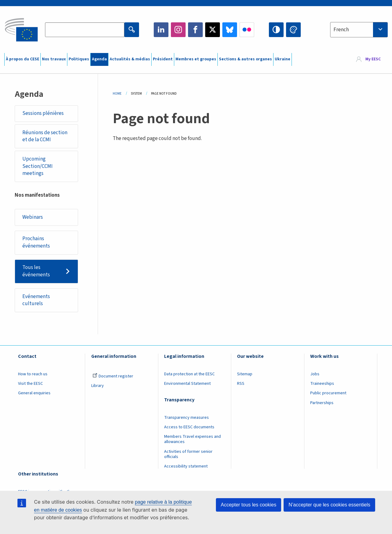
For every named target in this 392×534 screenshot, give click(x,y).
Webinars (33, 217)
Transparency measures (187, 418)
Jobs (315, 374)
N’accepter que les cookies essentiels (329, 505)
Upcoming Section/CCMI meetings (38, 166)
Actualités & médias (130, 59)
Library (98, 386)
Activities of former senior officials (188, 454)
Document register (113, 376)
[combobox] (359, 30)
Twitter (213, 30)
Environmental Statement (187, 384)
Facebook (195, 30)
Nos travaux (54, 59)
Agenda (99, 59)
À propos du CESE (23, 59)
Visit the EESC (30, 384)
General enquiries (34, 393)
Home (117, 94)
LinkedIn (161, 30)
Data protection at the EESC (189, 374)
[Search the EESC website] (85, 30)
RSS (241, 384)
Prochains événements (36, 242)
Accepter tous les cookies (249, 505)
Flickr (247, 30)
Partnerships (322, 403)
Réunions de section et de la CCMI (45, 136)
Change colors (293, 30)
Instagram (178, 30)
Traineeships (322, 384)
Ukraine (283, 59)
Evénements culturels (36, 300)
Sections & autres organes (245, 59)
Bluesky (230, 30)
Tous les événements (36, 271)
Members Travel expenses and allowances (192, 439)
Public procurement (328, 393)
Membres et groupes (196, 59)
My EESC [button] (373, 59)
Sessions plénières (43, 113)
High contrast (276, 30)
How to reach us (33, 374)
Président (163, 59)
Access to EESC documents (189, 427)
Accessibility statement (186, 466)
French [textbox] (341, 30)
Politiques (79, 59)
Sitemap (245, 374)
